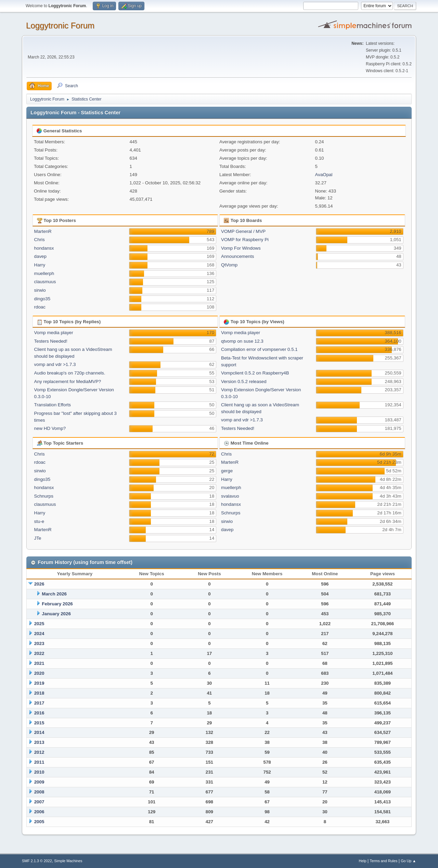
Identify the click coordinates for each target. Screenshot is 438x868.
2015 (39, 723)
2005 (39, 822)
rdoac (40, 307)
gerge (227, 471)
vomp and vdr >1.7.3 (55, 364)
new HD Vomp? (50, 428)
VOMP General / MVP (243, 231)
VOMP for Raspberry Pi (245, 240)
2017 (39, 703)
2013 (39, 742)
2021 (39, 663)
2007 (39, 802)
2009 (39, 782)
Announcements (237, 256)
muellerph (44, 273)
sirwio (40, 290)
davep (40, 256)
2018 (39, 693)
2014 (39, 732)
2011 (39, 762)
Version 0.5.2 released (244, 382)
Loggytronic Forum (60, 25)
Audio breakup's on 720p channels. (70, 373)
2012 (39, 752)
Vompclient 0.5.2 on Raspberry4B (255, 373)
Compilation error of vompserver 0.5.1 (259, 349)
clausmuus (45, 282)
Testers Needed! (51, 341)
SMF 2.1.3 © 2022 (37, 861)
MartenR (43, 231)
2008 (39, 792)
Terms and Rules (384, 861)
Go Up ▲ (408, 861)
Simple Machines (68, 861)
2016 (39, 713)
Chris (40, 240)
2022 (39, 653)
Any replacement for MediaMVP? (68, 382)
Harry (40, 265)
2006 (39, 812)
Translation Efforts (53, 405)
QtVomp (229, 265)
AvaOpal (324, 175)
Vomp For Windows (241, 248)
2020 (39, 673)
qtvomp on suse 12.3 (242, 341)
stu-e (39, 521)
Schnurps (44, 496)
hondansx (44, 248)
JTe (38, 538)
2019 (39, 683)
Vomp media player (54, 333)
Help (363, 861)
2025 (39, 624)
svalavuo (230, 496)
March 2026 (54, 594)
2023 (39, 643)
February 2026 (57, 604)
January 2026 (56, 614)
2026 (39, 584)
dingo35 (42, 299)
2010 (39, 772)
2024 (39, 634)
